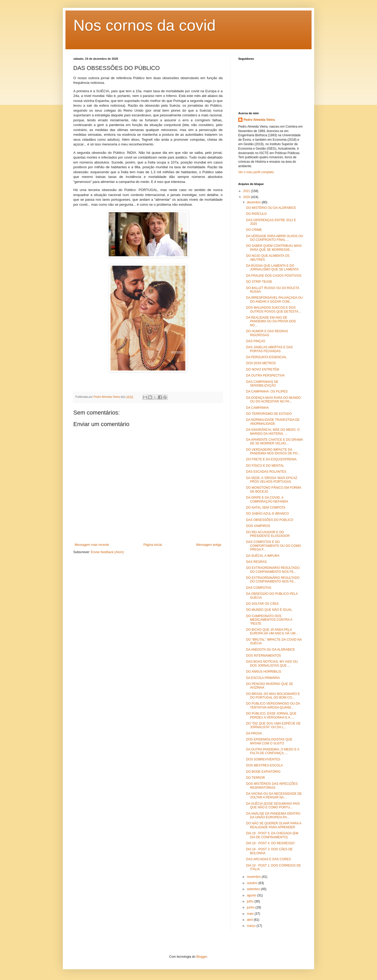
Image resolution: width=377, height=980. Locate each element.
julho (251, 901)
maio (251, 914)
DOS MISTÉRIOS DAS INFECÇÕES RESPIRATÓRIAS (272, 786)
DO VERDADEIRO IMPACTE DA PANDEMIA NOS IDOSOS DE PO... (273, 451)
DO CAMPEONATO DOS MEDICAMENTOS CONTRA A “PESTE (269, 620)
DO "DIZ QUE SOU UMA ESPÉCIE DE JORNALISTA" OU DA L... (273, 725)
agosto (252, 895)
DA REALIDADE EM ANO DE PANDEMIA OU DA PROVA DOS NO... (271, 321)
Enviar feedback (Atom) (107, 552)
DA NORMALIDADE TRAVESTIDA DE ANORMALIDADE (273, 422)
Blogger (202, 957)
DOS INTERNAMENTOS (264, 656)
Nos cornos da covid (145, 25)
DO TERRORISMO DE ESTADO (269, 414)
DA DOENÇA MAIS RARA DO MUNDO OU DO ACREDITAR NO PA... (273, 400)
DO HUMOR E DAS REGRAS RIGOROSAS (267, 333)
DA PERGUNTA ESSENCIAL (266, 357)
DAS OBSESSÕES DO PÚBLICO (270, 520)
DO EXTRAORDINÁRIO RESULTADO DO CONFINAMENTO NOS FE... (273, 570)
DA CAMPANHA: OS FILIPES (267, 391)
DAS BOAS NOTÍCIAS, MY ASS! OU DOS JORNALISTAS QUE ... (272, 663)
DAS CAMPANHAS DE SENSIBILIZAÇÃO (262, 384)
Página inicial (153, 545)
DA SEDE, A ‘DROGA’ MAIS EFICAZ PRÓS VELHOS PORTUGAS (272, 480)
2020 (247, 197)
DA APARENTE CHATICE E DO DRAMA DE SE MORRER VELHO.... (274, 442)
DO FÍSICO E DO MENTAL (265, 466)
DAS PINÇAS (256, 341)
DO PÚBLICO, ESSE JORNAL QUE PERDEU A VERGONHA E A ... (271, 715)
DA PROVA (254, 733)
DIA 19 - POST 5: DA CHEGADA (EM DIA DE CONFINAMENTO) (272, 835)
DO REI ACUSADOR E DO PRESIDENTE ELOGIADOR (268, 534)
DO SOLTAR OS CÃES (262, 604)
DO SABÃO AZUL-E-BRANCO (267, 514)
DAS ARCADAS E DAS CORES (268, 859)
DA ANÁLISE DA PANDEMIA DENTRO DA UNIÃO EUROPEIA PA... (273, 815)
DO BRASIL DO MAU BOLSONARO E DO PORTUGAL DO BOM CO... (273, 696)
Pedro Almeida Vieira (259, 120)
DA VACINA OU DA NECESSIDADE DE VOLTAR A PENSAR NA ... (274, 796)
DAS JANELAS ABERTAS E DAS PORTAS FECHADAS (269, 349)
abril (250, 920)
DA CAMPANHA (257, 408)
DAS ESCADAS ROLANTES (266, 472)
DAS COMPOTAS (259, 588)
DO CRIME (254, 230)
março (252, 926)
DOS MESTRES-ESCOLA (264, 765)
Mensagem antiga (209, 545)
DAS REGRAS (256, 562)
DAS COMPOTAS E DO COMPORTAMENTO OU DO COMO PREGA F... (274, 546)
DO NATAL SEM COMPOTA (266, 508)
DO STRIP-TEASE (259, 282)
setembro (254, 889)
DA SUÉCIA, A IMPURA (263, 556)
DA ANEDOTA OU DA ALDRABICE (271, 650)
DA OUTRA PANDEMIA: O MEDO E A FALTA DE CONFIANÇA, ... (273, 751)
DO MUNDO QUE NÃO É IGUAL (269, 610)
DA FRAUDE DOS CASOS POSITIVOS (274, 276)
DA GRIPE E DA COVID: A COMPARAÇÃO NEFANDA (267, 499)
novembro (254, 877)
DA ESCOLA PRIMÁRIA (263, 678)
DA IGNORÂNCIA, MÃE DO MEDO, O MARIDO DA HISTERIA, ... (273, 432)
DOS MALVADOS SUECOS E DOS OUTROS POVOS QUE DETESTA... (273, 309)
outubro (253, 883)
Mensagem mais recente (92, 545)
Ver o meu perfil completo (256, 172)
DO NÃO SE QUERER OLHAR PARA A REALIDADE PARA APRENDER (274, 825)
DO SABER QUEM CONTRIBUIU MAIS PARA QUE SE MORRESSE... (274, 248)
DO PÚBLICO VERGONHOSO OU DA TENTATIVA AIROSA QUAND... (273, 705)
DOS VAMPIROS (258, 526)
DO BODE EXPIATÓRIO (263, 772)
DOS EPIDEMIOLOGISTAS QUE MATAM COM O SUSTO (269, 741)
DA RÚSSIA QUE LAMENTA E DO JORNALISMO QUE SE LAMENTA (272, 268)
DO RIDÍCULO (256, 214)
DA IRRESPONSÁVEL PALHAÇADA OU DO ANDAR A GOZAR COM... (274, 300)
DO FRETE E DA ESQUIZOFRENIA (271, 459)
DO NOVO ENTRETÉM (263, 369)
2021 (247, 191)
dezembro (254, 202)
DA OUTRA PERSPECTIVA (265, 375)
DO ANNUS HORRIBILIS (264, 672)
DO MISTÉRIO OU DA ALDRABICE (271, 208)
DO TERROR (256, 778)
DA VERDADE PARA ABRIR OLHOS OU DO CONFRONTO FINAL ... (275, 238)
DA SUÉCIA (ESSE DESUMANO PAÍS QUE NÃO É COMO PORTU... (273, 805)
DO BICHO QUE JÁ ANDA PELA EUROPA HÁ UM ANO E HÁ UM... (272, 631)
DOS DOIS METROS (261, 363)
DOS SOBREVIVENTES (263, 759)
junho (251, 907)
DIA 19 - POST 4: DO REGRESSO (270, 843)
